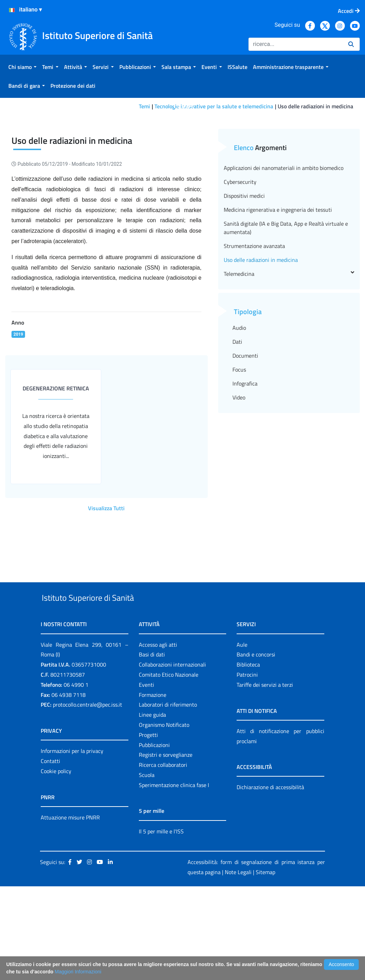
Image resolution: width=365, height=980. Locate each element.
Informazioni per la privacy (72, 845)
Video (239, 475)
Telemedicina (289, 351)
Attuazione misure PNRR (70, 911)
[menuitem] (22, 67)
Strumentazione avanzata (254, 324)
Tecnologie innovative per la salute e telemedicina (214, 106)
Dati (237, 419)
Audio (239, 405)
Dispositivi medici (244, 273)
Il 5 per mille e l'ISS (161, 925)
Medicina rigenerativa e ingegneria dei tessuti (278, 287)
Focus (239, 447)
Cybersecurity (240, 259)
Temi (144, 106)
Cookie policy (56, 865)
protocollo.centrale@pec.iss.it (88, 798)
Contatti (50, 855)
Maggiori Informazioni (78, 972)
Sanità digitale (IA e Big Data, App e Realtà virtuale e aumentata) (286, 305)
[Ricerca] (296, 44)
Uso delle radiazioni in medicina (261, 337)
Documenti (245, 433)
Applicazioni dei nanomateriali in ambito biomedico (284, 246)
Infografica (245, 461)
